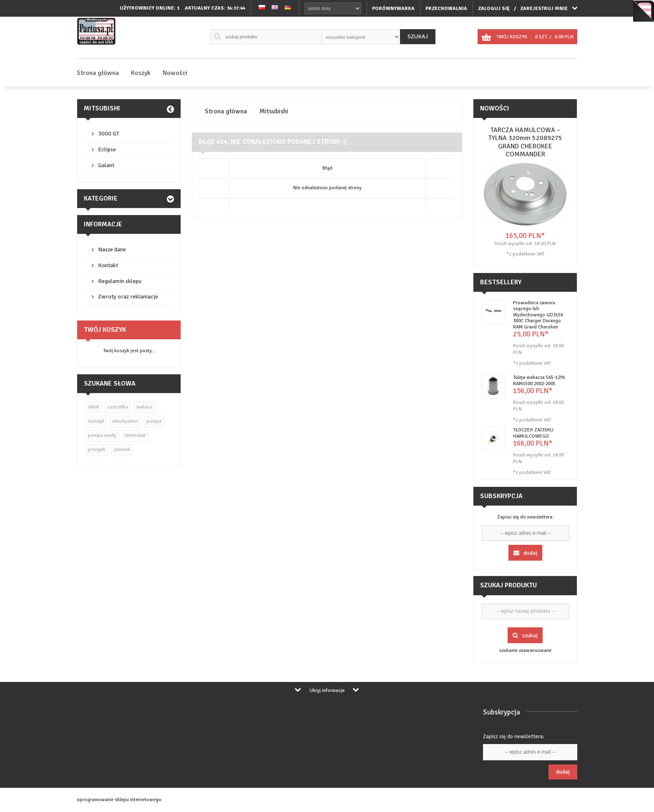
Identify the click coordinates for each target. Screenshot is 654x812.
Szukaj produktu (508, 585)
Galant (106, 165)
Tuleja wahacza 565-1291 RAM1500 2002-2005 (539, 380)
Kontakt (108, 265)
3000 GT (109, 134)
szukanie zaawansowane (525, 650)
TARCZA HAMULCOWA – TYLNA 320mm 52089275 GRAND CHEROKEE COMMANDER (525, 142)
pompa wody (102, 435)
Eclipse (107, 149)
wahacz (144, 407)
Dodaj (525, 553)
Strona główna (98, 73)
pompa (154, 421)
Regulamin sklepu (120, 281)
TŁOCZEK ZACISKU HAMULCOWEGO (533, 433)
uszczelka (118, 407)
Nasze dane (112, 249)
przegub (97, 450)
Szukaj (418, 36)
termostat (135, 435)
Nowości (175, 73)
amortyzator (125, 421)
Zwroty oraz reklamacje (128, 297)
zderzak (122, 450)
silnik (94, 407)
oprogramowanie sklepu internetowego (119, 800)
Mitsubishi (102, 108)
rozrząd (96, 421)
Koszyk (141, 73)
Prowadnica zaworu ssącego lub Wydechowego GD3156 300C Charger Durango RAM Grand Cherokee (538, 315)
